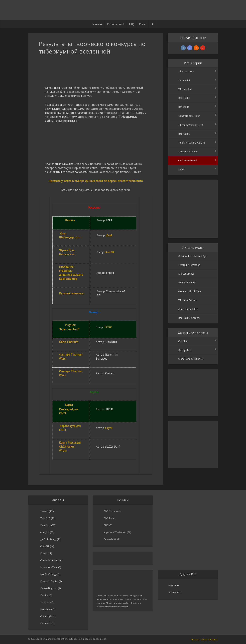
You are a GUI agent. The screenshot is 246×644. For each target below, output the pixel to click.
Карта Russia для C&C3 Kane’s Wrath (70, 447)
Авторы (195, 639)
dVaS (109, 235)
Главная (97, 24)
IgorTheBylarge (49, 574)
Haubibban (46, 609)
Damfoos (45, 525)
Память (70, 220)
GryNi (109, 428)
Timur (108, 327)
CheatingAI (46, 616)
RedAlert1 (46, 623)
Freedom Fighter (49, 581)
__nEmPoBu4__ (48, 539)
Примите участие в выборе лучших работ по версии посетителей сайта (96, 181)
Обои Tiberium (69, 342)
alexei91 (109, 252)
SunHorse (46, 602)
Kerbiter (45, 595)
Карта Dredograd (68, 409)
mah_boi (45, 532)
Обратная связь (209, 639)
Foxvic (44, 553)
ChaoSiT (45, 546)
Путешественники (71, 293)
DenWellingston (49, 588)
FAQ (132, 24)
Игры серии (115, 24)
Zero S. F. (45, 518)
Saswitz (44, 511)
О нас (143, 24)
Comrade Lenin (49, 560)
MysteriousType (49, 567)
